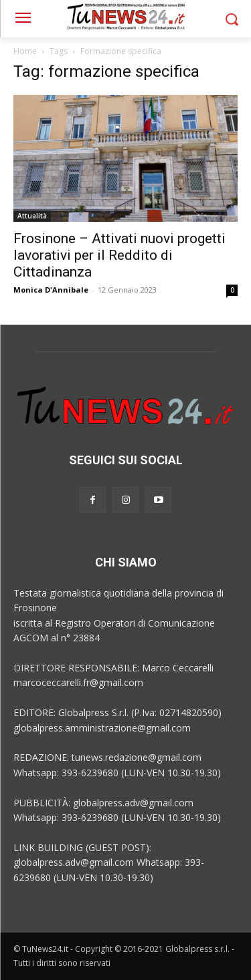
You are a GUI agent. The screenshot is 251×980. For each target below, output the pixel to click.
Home (25, 51)
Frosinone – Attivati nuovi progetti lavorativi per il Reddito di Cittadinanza (119, 255)
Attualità (32, 216)
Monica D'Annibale (51, 290)
